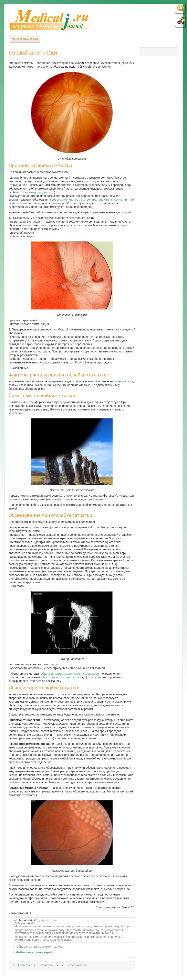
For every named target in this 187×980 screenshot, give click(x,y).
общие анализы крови (57, 673)
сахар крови (92, 673)
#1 (16, 920)
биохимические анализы (61, 677)
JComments (130, 957)
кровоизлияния (61, 199)
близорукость (123, 381)
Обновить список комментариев (39, 947)
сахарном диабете (41, 192)
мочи (78, 673)
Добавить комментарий (34, 952)
